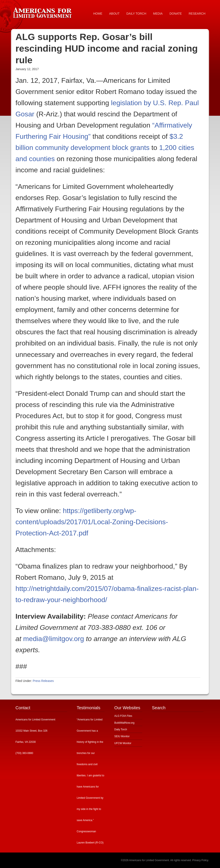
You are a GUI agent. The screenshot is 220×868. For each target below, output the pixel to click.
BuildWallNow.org (124, 723)
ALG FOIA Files (123, 716)
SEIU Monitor (122, 736)
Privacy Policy (200, 860)
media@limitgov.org (54, 639)
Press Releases (43, 681)
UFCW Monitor (123, 743)
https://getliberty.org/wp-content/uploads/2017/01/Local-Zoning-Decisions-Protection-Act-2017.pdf (92, 522)
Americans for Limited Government (43, 12)
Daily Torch (121, 729)
